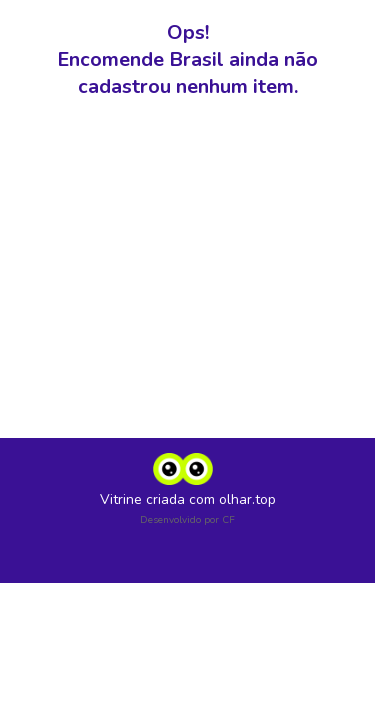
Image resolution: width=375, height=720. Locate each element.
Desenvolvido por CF (187, 520)
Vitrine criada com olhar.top (188, 499)
